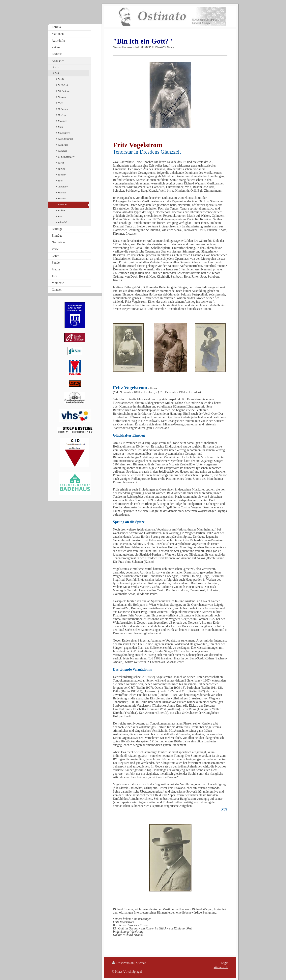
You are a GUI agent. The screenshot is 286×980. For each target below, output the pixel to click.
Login (225, 963)
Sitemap (141, 963)
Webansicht (221, 967)
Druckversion (123, 963)
